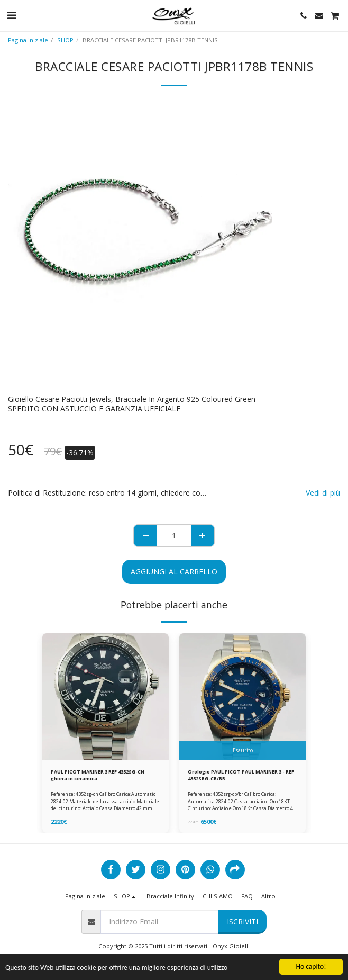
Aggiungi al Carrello (174, 572)
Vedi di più (323, 493)
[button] (12, 15)
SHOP (65, 40)
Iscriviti (242, 921)
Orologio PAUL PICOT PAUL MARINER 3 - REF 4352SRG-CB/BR (241, 775)
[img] (106, 696)
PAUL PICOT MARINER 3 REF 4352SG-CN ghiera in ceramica (98, 775)
